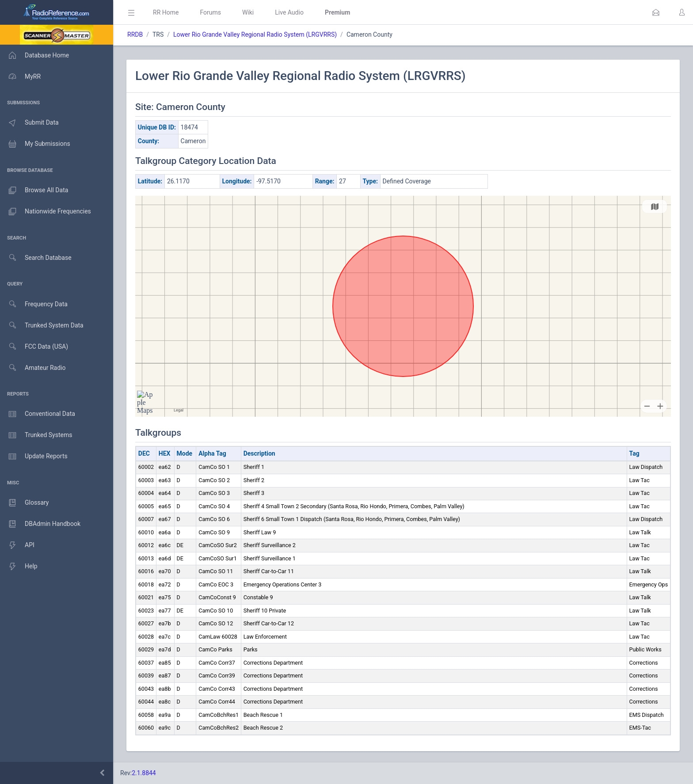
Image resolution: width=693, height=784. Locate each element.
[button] (656, 12)
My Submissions (35, 144)
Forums (210, 12)
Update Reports (34, 457)
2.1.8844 (144, 773)
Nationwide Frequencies (46, 212)
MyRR (20, 76)
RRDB (135, 34)
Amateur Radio (33, 368)
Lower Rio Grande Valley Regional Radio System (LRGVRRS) (255, 34)
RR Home (166, 12)
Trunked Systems (36, 435)
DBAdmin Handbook (40, 524)
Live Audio (289, 12)
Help (19, 567)
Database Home (34, 55)
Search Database (36, 258)
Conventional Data (38, 414)
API (17, 545)
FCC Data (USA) (34, 347)
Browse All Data (34, 190)
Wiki (248, 12)
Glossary (24, 503)
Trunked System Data (42, 325)
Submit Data (29, 123)
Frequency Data (34, 304)
